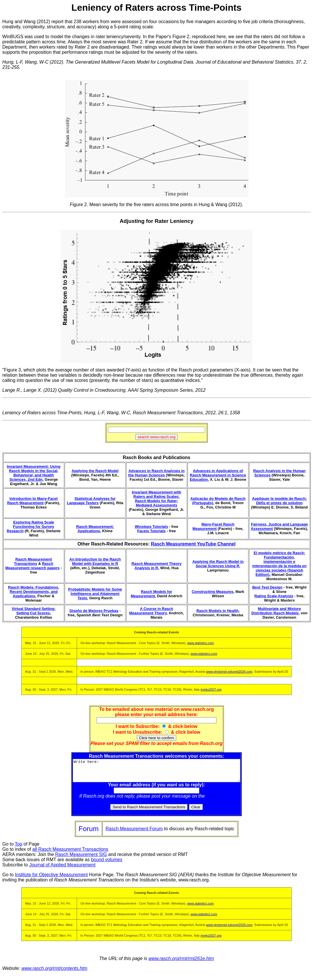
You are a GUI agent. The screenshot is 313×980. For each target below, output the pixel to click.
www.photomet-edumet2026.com (229, 672)
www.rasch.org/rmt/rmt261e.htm (181, 963)
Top (18, 848)
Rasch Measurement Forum (134, 833)
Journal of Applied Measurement (62, 869)
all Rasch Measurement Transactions (70, 854)
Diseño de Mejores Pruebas (94, 611)
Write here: (156, 773)
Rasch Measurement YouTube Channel (193, 544)
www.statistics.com (200, 643)
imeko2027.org (211, 689)
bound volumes (107, 864)
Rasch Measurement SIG (81, 859)
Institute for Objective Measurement (51, 879)
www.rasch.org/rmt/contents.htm (54, 973)
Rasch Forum (220, 800)
